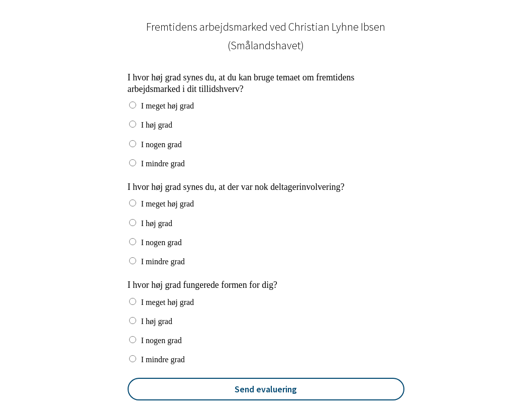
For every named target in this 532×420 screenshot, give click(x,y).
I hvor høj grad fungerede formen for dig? (202, 285)
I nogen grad (162, 144)
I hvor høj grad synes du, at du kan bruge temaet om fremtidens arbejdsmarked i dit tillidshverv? (241, 83)
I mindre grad (163, 164)
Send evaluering (266, 389)
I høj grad (157, 125)
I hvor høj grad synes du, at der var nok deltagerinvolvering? (236, 187)
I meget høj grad (168, 106)
